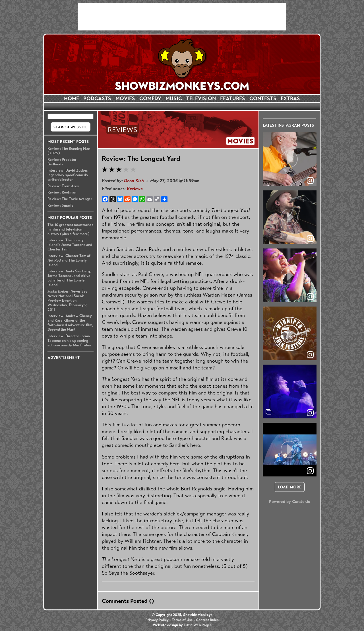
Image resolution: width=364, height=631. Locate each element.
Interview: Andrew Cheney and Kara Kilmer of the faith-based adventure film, (70, 323)
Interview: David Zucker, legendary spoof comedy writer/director (68, 175)
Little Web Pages (198, 625)
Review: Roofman (62, 192)
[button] (290, 159)
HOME (72, 98)
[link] (310, 413)
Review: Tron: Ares (63, 186)
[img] (290, 391)
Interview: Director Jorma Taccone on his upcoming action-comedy (69, 341)
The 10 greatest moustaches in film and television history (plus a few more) (70, 229)
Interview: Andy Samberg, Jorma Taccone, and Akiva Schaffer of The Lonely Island (69, 278)
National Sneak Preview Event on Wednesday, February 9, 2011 (68, 301)
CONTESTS (263, 98)
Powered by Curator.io (290, 501)
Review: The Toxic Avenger (70, 199)
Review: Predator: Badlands (63, 162)
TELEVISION (201, 98)
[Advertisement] (182, 17)
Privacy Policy (157, 620)
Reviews (135, 189)
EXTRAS (290, 98)
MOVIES (125, 98)
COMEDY (150, 98)
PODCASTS (97, 98)
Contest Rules (207, 620)
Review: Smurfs (60, 205)
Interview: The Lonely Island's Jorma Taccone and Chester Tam (70, 245)
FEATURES (233, 98)
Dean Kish (134, 181)
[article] (290, 159)
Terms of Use (182, 620)
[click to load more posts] (290, 487)
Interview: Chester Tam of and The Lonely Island (69, 260)
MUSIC (174, 98)
